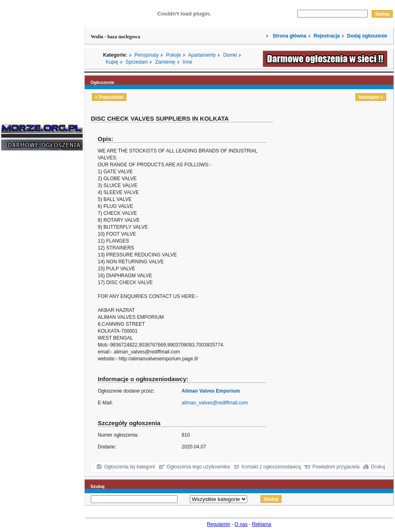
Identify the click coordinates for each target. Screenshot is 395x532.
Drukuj (378, 467)
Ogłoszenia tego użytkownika (198, 467)
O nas (241, 524)
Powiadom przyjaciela (336, 467)
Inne (187, 62)
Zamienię (165, 62)
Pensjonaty (146, 55)
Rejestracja (327, 36)
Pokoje (174, 55)
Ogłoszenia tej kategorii (130, 467)
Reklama (262, 524)
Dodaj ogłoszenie (367, 36)
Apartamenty (202, 55)
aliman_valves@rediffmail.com (215, 403)
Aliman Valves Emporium (211, 391)
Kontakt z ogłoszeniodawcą (271, 467)
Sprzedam (137, 62)
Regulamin (218, 524)
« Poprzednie (109, 97)
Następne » (371, 97)
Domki (230, 55)
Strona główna (289, 36)
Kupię (112, 62)
